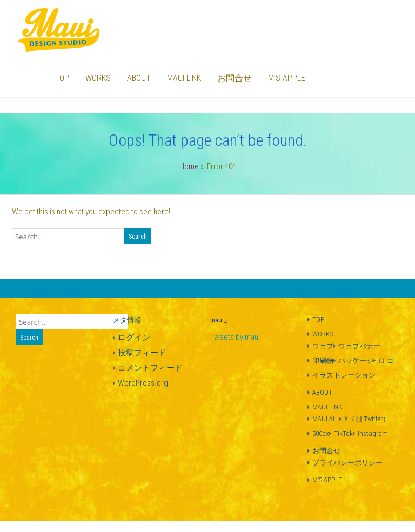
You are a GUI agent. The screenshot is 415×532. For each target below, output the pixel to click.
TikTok (343, 433)
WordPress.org (143, 383)
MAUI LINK (184, 78)
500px (321, 433)
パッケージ (356, 361)
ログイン (134, 338)
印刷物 (323, 361)
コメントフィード (150, 368)
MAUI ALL (326, 419)
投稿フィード (142, 353)
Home (189, 166)
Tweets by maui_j (237, 337)
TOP (62, 78)
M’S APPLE (287, 78)
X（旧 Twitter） (367, 419)
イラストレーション (344, 375)
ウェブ (323, 346)
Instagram (373, 433)
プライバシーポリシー (347, 463)
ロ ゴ (386, 361)
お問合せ (235, 78)
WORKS (98, 78)
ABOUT (139, 78)
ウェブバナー (359, 346)
